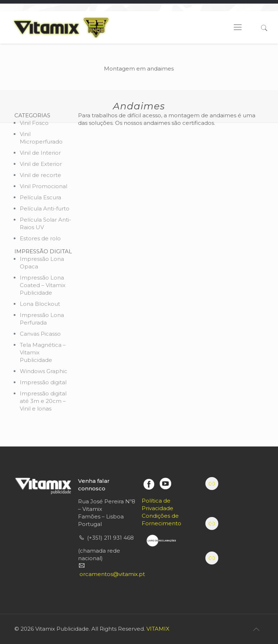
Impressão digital (43, 382)
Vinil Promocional (44, 186)
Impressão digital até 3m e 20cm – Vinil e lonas (43, 401)
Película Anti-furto (45, 208)
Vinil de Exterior (41, 164)
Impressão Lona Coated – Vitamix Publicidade (43, 285)
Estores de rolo (40, 238)
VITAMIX (158, 629)
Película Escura (40, 197)
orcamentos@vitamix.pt (112, 574)
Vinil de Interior (40, 153)
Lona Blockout (40, 304)
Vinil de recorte (40, 175)
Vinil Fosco (34, 123)
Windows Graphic (44, 371)
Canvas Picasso (40, 334)
